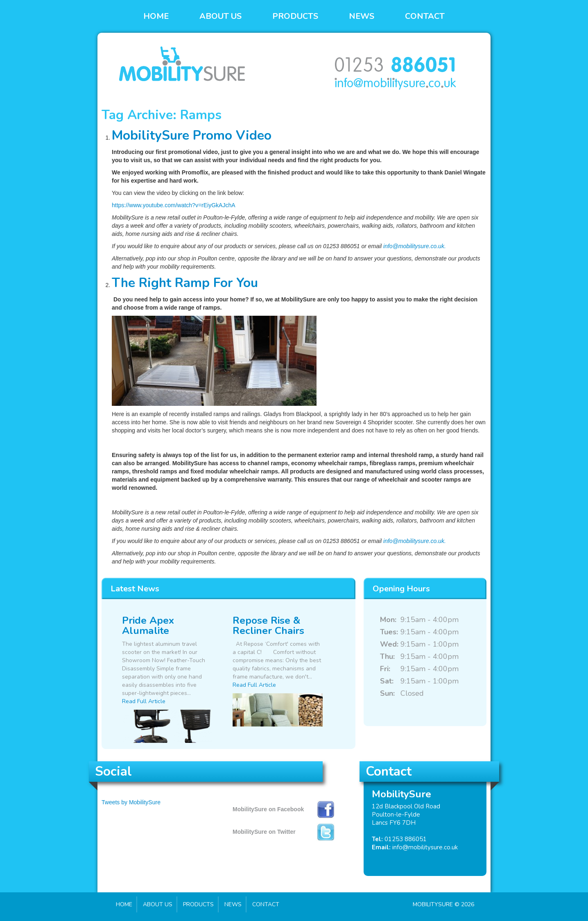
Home (156, 16)
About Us (220, 16)
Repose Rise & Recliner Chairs (268, 626)
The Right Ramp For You (185, 283)
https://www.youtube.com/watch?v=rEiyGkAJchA (174, 205)
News (362, 16)
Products (295, 16)
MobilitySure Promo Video (192, 135)
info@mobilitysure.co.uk (425, 847)
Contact (425, 16)
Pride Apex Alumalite (148, 626)
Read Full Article (144, 701)
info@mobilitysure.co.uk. (415, 246)
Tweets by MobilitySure (131, 802)
